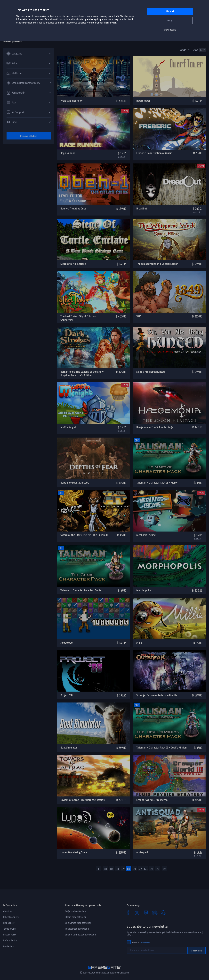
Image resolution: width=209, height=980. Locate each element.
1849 (139, 316)
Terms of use (9, 929)
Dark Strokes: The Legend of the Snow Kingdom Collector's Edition (82, 374)
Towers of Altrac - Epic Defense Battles (83, 800)
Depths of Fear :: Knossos (75, 483)
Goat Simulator (69, 748)
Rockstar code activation (77, 929)
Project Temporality (71, 101)
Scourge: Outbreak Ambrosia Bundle (157, 695)
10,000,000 (67, 643)
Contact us (8, 946)
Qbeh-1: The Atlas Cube (73, 208)
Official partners (11, 917)
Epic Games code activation (78, 923)
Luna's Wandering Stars (74, 852)
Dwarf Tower (143, 101)
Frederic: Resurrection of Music (154, 153)
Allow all (170, 11)
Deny (170, 21)
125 (157, 869)
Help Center (9, 923)
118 (117, 869)
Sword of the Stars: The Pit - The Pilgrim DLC (85, 535)
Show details (170, 30)
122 (140, 869)
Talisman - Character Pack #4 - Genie (81, 590)
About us (8, 911)
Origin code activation (75, 911)
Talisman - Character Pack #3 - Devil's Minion (161, 748)
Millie (139, 643)
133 (165, 869)
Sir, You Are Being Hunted (151, 372)
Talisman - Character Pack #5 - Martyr (157, 483)
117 (111, 869)
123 (146, 869)
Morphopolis (144, 590)
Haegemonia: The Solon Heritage (155, 427)
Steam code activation (76, 917)
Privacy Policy (10, 935)
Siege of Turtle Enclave (73, 264)
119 (123, 869)
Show (195, 50)
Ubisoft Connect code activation (80, 935)
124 (151, 869)
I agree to (141, 942)
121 (134, 869)
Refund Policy (10, 941)
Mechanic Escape (146, 535)
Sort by (183, 50)
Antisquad (142, 852)
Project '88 (67, 695)
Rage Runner (68, 153)
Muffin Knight (68, 427)
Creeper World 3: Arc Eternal (152, 800)
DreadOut (142, 208)
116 (106, 869)
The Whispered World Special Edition (157, 264)
